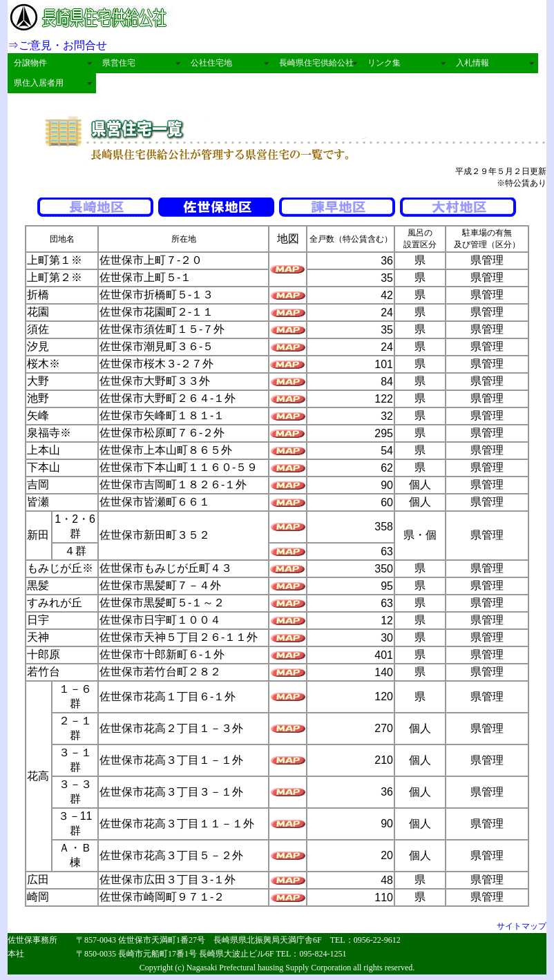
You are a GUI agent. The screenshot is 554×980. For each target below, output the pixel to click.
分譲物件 (30, 63)
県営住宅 (119, 63)
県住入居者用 (39, 83)
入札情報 (472, 63)
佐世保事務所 (37, 940)
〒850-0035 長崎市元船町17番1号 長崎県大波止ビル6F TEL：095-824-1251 (211, 954)
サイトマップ (522, 926)
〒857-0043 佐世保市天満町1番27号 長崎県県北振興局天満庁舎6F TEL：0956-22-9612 (238, 940)
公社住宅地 (211, 63)
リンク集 (384, 63)
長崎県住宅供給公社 (316, 63)
